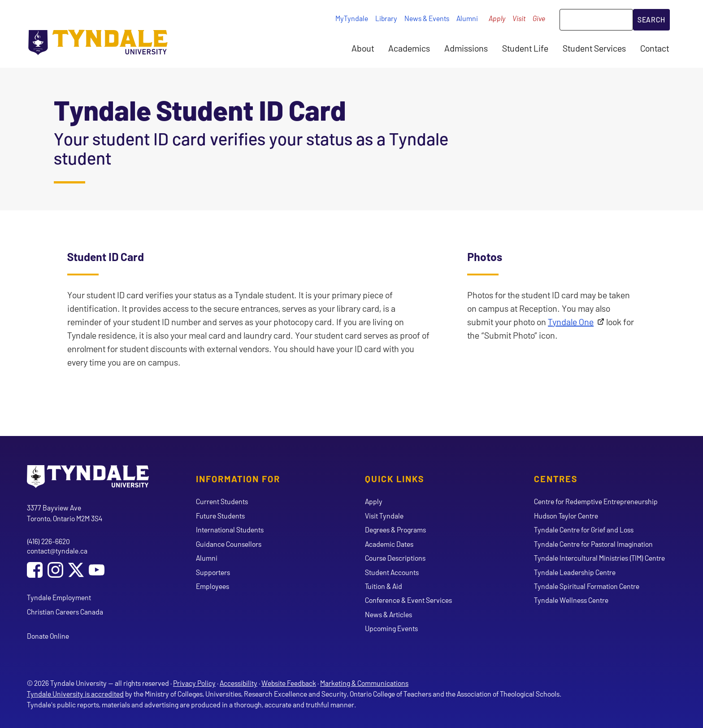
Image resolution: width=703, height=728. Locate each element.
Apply (497, 18)
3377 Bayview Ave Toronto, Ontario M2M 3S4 (65, 513)
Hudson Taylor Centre (566, 516)
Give (539, 18)
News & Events (427, 18)
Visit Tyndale (384, 516)
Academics (409, 48)
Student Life (525, 48)
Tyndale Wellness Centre (571, 600)
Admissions (466, 48)
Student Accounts (392, 572)
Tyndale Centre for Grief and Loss (584, 530)
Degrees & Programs (395, 530)
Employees (213, 586)
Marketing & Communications (364, 683)
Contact (655, 48)
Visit (519, 18)
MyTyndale (352, 18)
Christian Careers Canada (65, 612)
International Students (230, 530)
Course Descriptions (395, 558)
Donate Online (48, 636)
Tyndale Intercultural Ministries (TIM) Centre (599, 558)
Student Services (594, 48)
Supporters (213, 572)
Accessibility (239, 683)
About (363, 48)
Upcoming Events (391, 628)
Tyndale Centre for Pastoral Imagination (593, 544)
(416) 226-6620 (48, 541)
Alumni (467, 18)
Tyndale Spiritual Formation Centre (587, 586)
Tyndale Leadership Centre (575, 572)
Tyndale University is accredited (75, 694)
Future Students (220, 516)
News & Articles (388, 614)
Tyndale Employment (59, 597)
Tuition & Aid (384, 586)
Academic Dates (389, 544)
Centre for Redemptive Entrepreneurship (596, 501)
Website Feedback (289, 683)
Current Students (222, 501)
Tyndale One (571, 322)
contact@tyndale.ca (57, 551)
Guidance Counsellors (229, 544)
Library (386, 18)
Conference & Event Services (408, 600)
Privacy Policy (194, 683)
